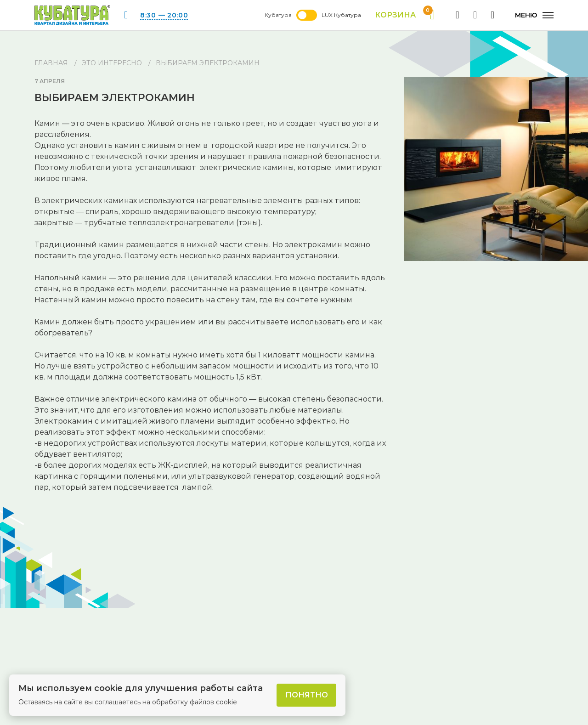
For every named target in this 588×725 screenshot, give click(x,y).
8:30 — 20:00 (164, 15)
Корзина (405, 15)
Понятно (307, 695)
